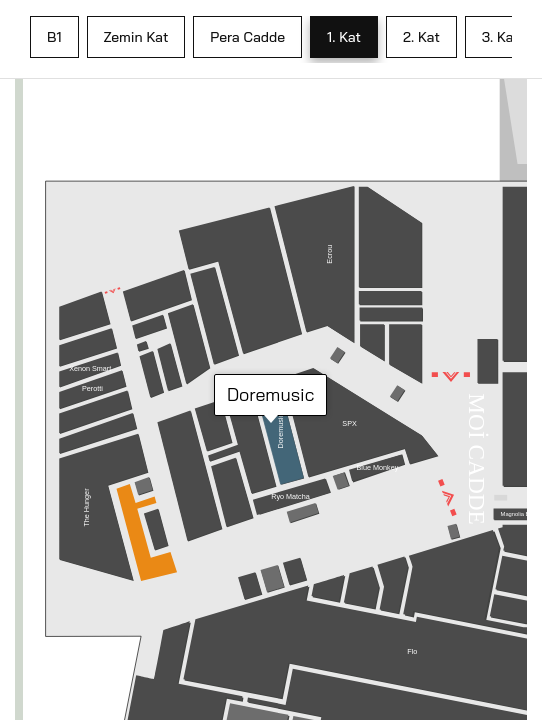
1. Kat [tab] (344, 37)
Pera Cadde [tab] (247, 37)
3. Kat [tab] (500, 37)
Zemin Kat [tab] (136, 37)
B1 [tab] (54, 37)
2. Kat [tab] (421, 37)
